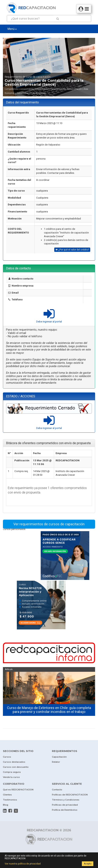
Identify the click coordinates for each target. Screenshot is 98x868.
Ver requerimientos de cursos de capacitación (49, 524)
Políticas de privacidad (65, 805)
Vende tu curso (11, 777)
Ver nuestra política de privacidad (23, 864)
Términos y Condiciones (66, 800)
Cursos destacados (14, 762)
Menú (12, 29)
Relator (56, 762)
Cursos (7, 757)
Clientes (7, 795)
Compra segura (12, 772)
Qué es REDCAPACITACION (18, 790)
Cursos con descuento (16, 767)
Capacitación (59, 757)
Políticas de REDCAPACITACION (70, 795)
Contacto (57, 790)
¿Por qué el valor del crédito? (72, 250)
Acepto (88, 864)
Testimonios (10, 800)
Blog (6, 805)
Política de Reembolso (65, 810)
